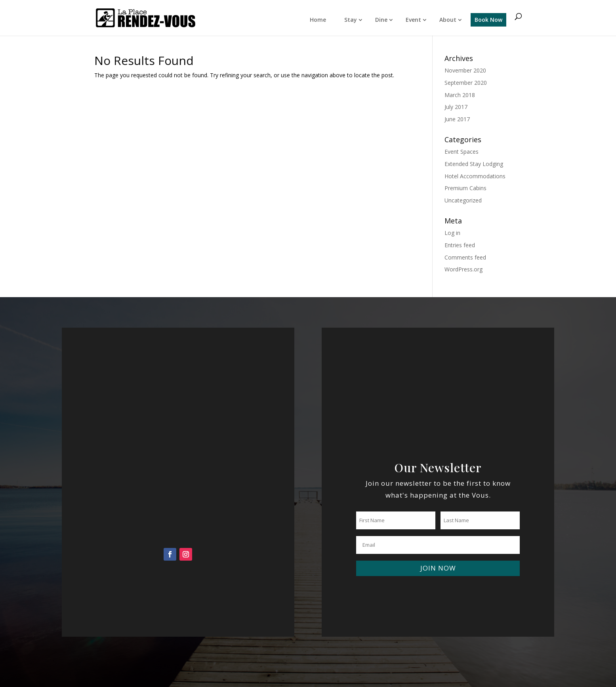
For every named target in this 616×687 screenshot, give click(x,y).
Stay (351, 20)
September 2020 (466, 83)
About (448, 20)
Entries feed (460, 245)
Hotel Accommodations (475, 176)
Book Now (488, 20)
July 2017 (456, 107)
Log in (452, 233)
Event (413, 20)
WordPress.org (463, 269)
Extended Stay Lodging (474, 164)
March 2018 (460, 95)
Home (318, 20)
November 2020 (465, 70)
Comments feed (465, 257)
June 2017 (457, 119)
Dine (381, 20)
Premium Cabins (465, 188)
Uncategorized (463, 200)
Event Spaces (462, 152)
